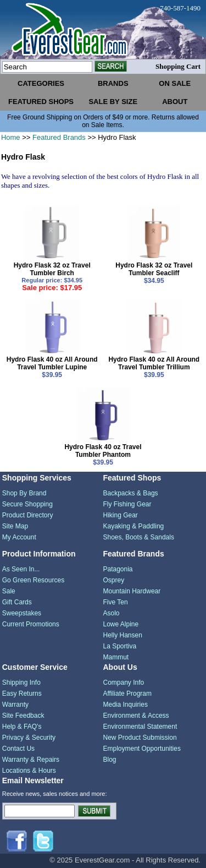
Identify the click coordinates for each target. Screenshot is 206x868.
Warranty (15, 705)
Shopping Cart (178, 66)
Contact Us (18, 749)
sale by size (113, 102)
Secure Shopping (27, 504)
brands (113, 83)
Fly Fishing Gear (127, 504)
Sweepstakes (22, 613)
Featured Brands (59, 137)
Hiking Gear (121, 515)
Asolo (112, 613)
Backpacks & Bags (131, 493)
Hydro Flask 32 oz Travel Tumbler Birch (52, 269)
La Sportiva (120, 646)
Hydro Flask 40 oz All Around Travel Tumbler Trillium (154, 363)
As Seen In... (21, 569)
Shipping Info (21, 683)
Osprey (114, 580)
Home (11, 137)
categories (41, 83)
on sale (175, 83)
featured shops (41, 102)
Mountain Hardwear (132, 591)
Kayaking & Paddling (134, 526)
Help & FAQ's (22, 727)
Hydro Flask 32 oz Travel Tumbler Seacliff (154, 269)
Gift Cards (17, 602)
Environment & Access (136, 716)
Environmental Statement (140, 727)
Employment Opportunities (142, 749)
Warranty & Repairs (31, 760)
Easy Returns (22, 694)
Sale (9, 591)
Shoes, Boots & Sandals (139, 537)
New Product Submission (140, 738)
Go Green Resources (33, 580)
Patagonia (118, 569)
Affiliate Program (127, 694)
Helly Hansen (123, 635)
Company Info (124, 683)
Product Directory (28, 515)
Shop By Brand (24, 493)
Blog (110, 760)
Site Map (15, 526)
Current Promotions (31, 624)
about (175, 102)
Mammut (116, 657)
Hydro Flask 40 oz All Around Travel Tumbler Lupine (52, 363)
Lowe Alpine (121, 624)
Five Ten (116, 602)
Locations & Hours (29, 771)
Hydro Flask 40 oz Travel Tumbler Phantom (103, 451)
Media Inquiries (126, 705)
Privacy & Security (29, 738)
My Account (19, 537)
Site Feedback (23, 716)
